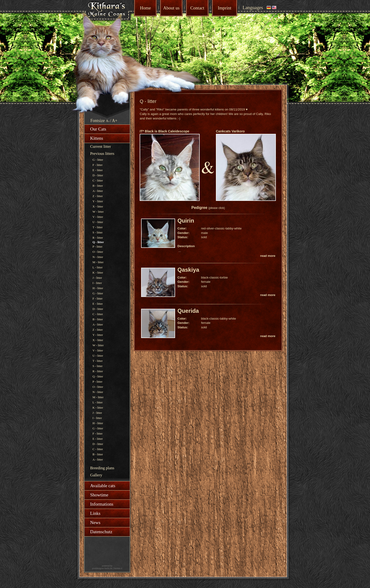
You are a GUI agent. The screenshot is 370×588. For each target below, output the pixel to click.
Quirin (186, 221)
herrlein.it (118, 568)
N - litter (98, 257)
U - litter (98, 222)
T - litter (98, 227)
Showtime (99, 495)
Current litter (101, 146)
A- (108, 121)
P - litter (97, 247)
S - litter (98, 232)
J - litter (97, 278)
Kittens (97, 138)
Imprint (225, 8)
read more (268, 256)
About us (171, 8)
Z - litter (98, 196)
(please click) (217, 208)
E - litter (98, 170)
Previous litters (102, 154)
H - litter (98, 288)
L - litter (98, 267)
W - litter (98, 212)
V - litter (98, 217)
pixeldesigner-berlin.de (102, 568)
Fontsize (98, 121)
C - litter (98, 180)
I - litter (97, 283)
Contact (197, 8)
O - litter (98, 252)
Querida (188, 311)
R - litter (98, 238)
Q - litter (98, 376)
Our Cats (98, 129)
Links (95, 513)
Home (145, 8)
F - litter (98, 165)
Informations (102, 504)
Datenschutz (101, 532)
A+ (115, 121)
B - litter (98, 186)
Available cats (103, 486)
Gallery (96, 475)
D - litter (98, 175)
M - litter (98, 262)
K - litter (98, 273)
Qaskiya (188, 270)
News (95, 522)
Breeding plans (102, 468)
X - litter (98, 206)
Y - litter (98, 201)
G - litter (98, 160)
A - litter (98, 191)
